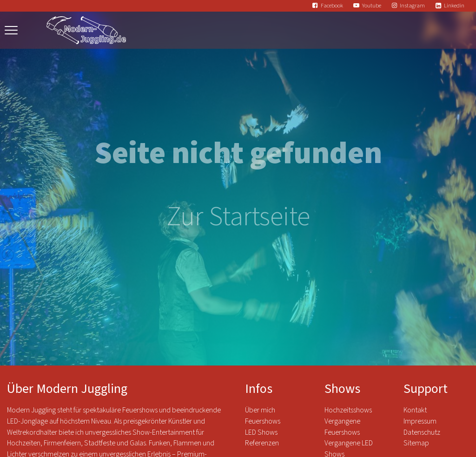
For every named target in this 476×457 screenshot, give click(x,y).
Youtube (372, 6)
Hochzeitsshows (348, 410)
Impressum (420, 421)
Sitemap (416, 443)
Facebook (332, 6)
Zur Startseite (238, 217)
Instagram (412, 6)
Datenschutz (423, 432)
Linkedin (454, 6)
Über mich (260, 410)
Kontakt (415, 410)
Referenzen (262, 443)
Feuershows (263, 421)
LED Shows (261, 432)
